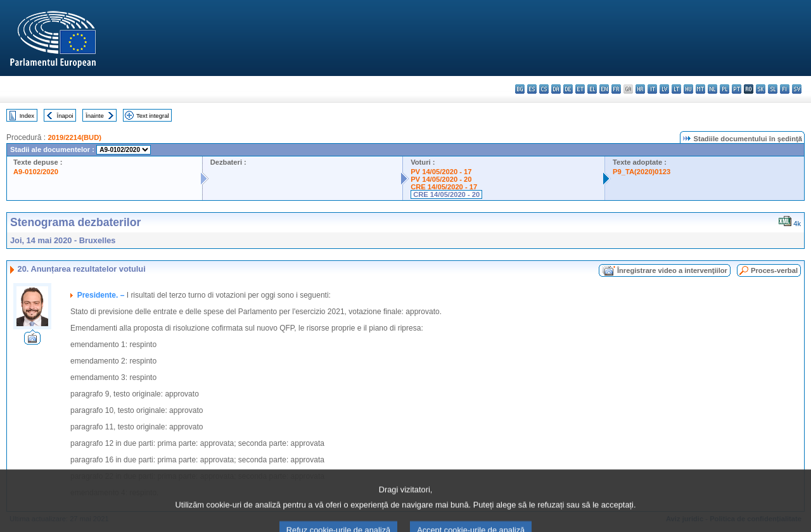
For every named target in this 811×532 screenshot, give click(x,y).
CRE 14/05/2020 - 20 (446, 194)
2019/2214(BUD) (74, 137)
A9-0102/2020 (36, 172)
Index (27, 116)
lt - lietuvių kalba (676, 89)
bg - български (520, 89)
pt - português (737, 89)
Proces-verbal (774, 270)
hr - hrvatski (640, 89)
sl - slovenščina (773, 89)
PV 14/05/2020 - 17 (441, 172)
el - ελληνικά (592, 89)
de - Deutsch (568, 89)
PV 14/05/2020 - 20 (441, 179)
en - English (604, 89)
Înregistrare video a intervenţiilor (672, 270)
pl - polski (725, 89)
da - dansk (556, 89)
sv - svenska (797, 89)
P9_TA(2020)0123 (642, 172)
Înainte (95, 116)
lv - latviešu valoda (664, 89)
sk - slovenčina (761, 89)
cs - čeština (544, 89)
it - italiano (652, 89)
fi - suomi (785, 89)
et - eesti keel (580, 89)
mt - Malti (700, 89)
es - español (532, 89)
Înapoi (65, 116)
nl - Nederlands (712, 89)
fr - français (616, 89)
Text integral (153, 116)
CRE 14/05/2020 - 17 (444, 187)
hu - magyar (688, 89)
